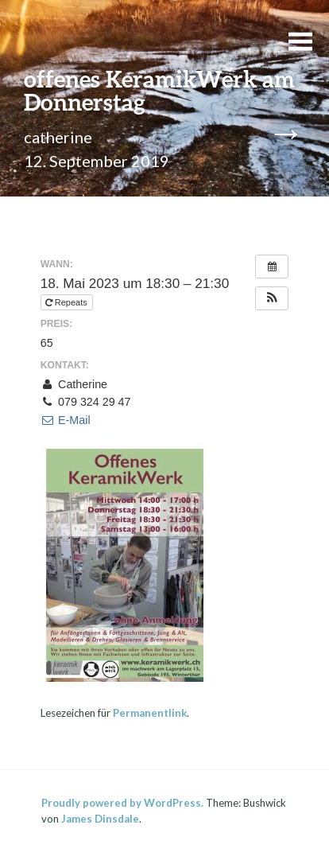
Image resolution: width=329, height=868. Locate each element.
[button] (272, 298)
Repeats (68, 302)
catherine (58, 137)
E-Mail (66, 420)
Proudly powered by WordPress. (122, 803)
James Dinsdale (100, 819)
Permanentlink (150, 713)
